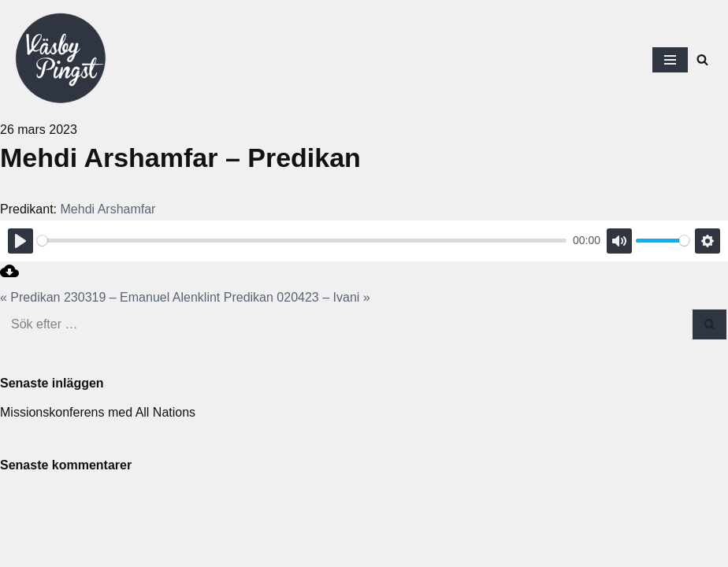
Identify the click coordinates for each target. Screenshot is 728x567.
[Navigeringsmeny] (670, 60)
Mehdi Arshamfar (108, 209)
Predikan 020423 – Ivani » (297, 297)
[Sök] (702, 59)
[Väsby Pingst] (60, 59)
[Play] (20, 241)
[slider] (302, 241)
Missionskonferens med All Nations (98, 412)
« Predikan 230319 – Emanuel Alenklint (110, 297)
